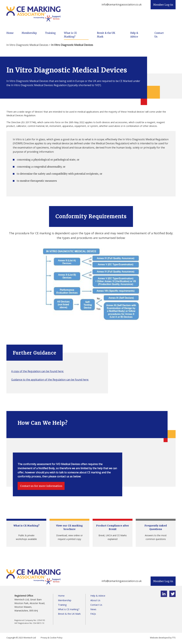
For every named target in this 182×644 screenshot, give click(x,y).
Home (10, 33)
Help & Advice (134, 35)
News (93, 609)
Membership (29, 33)
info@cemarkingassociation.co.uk (122, 4)
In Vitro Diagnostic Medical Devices (27, 45)
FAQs (93, 614)
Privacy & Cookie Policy (52, 638)
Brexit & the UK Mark (106, 35)
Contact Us (159, 35)
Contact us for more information (41, 486)
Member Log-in (163, 5)
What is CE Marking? (70, 35)
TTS (174, 638)
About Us (95, 600)
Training (50, 33)
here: (61, 371)
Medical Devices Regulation (112, 143)
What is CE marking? (69, 609)
